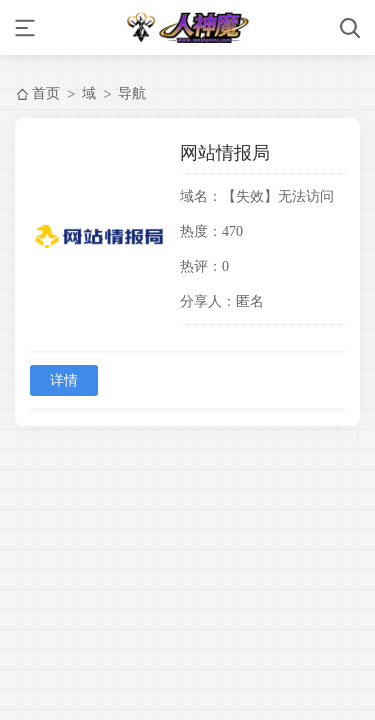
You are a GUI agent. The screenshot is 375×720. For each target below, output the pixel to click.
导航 (132, 93)
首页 (46, 93)
